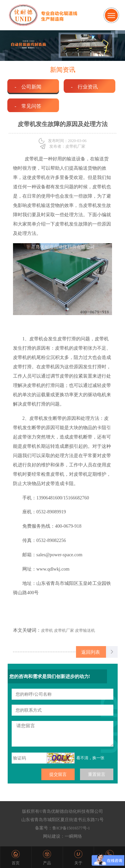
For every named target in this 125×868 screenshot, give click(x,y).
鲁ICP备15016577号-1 (71, 828)
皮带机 (32, 159)
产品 (47, 863)
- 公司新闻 (28, 87)
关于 (78, 863)
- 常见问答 (28, 106)
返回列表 (91, 652)
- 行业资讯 (84, 87)
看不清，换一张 (90, 758)
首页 (16, 863)
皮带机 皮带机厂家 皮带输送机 (68, 630)
